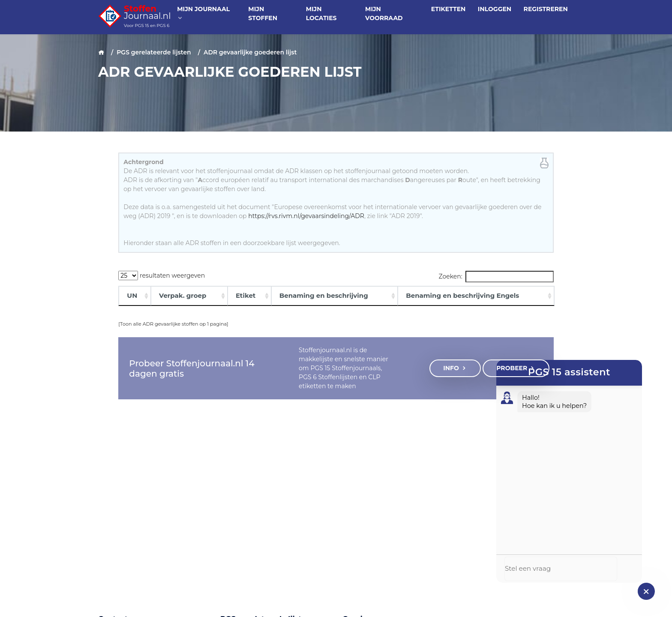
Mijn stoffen (263, 13)
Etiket (246, 295)
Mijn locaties (321, 13)
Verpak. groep (183, 295)
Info (455, 368)
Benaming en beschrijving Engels (462, 295)
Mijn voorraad (384, 13)
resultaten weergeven (162, 276)
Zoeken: (496, 277)
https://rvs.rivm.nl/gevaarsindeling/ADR (306, 216)
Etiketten (448, 9)
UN (132, 295)
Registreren (546, 9)
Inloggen (495, 9)
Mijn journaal (203, 13)
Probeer (516, 368)
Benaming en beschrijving (324, 295)
